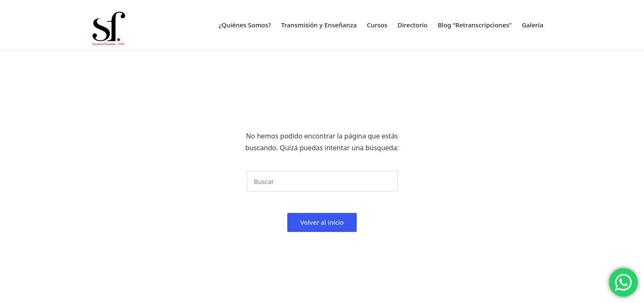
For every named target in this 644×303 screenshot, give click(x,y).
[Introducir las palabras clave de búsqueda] (322, 181)
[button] (386, 181)
